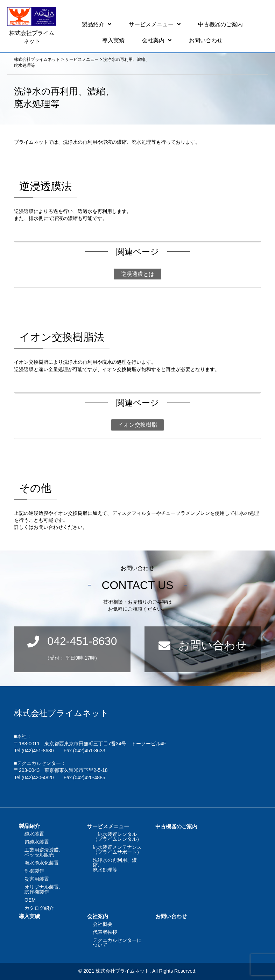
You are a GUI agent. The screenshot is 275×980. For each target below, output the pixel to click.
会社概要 (103, 924)
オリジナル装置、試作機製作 (44, 889)
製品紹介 (29, 826)
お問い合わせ (171, 916)
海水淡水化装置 (42, 863)
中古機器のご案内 (176, 826)
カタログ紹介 (39, 908)
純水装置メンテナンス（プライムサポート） (117, 850)
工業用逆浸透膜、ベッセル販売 (44, 852)
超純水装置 (37, 842)
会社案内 (98, 916)
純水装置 (34, 834)
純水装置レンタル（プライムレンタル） (117, 837)
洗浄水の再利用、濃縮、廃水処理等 (115, 865)
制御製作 (34, 871)
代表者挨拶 (105, 932)
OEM (30, 900)
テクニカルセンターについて (117, 943)
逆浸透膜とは (137, 274)
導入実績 (29, 916)
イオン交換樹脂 (137, 425)
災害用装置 (37, 879)
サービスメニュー (108, 826)
